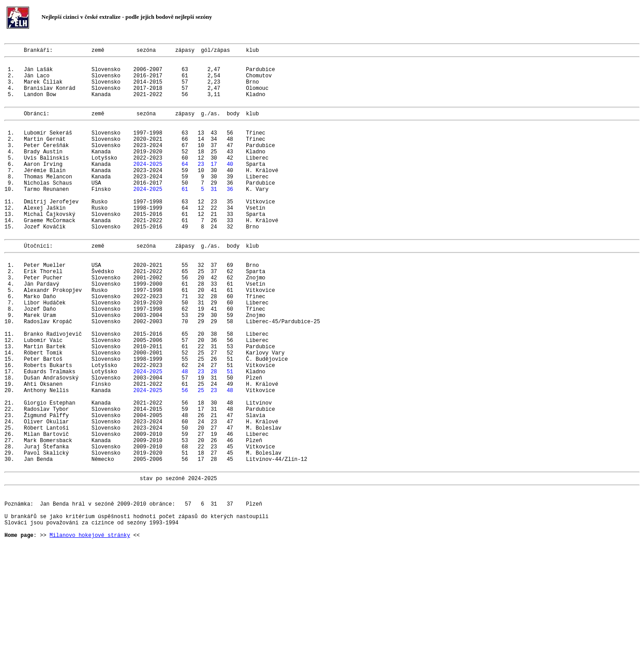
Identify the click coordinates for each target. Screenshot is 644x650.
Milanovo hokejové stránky (90, 631)
